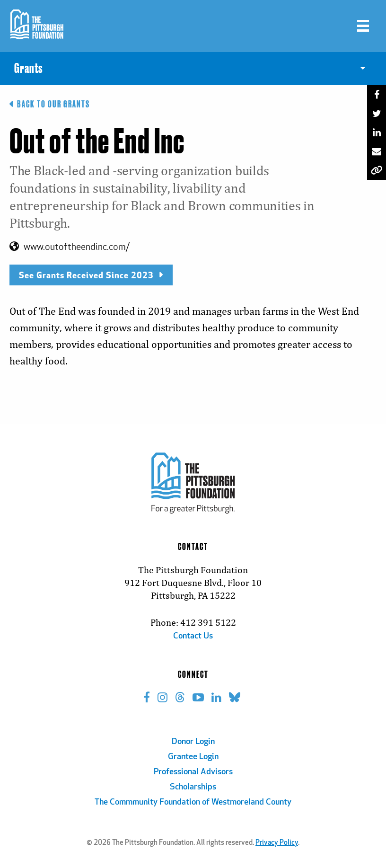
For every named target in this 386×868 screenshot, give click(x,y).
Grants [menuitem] (28, 69)
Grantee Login (193, 757)
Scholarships (193, 787)
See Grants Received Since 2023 (91, 275)
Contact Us (193, 636)
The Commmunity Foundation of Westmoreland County (193, 802)
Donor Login (193, 742)
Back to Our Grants (50, 104)
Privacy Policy (277, 843)
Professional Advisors (193, 772)
